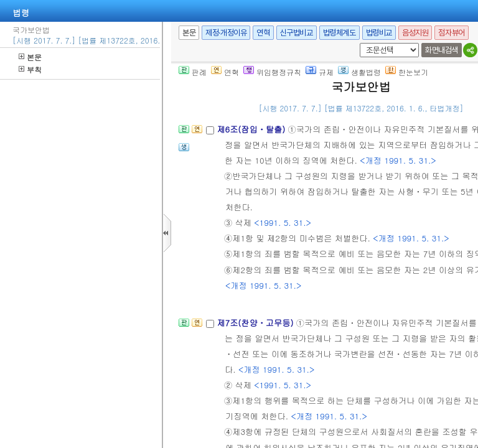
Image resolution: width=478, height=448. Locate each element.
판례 (193, 72)
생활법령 (359, 72)
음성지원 (415, 33)
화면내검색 (442, 50)
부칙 (30, 69)
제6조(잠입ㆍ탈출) (252, 129)
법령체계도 (340, 33)
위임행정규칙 (272, 72)
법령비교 (379, 33)
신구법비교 (297, 33)
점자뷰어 (451, 33)
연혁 (263, 33)
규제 (320, 72)
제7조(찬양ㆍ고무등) (256, 323)
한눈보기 (407, 72)
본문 (30, 57)
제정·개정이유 (226, 33)
